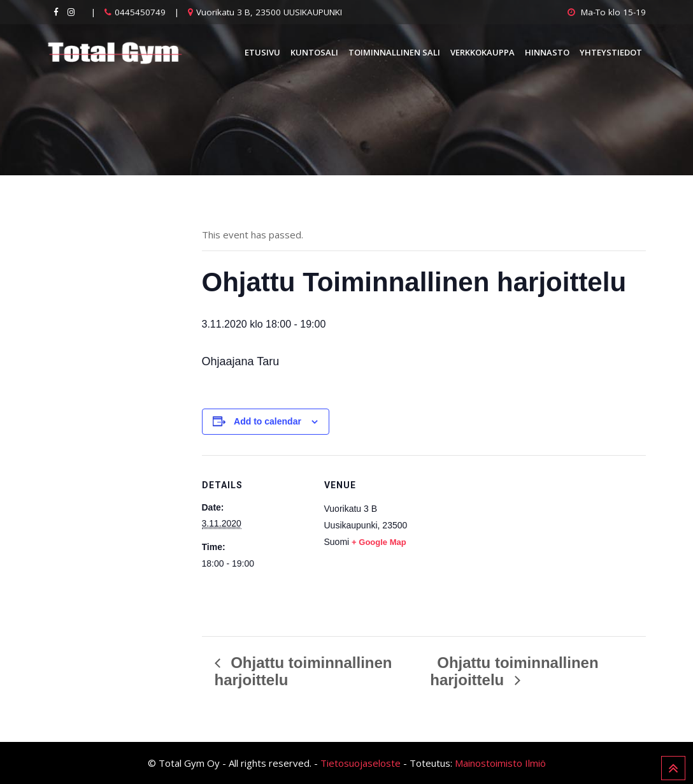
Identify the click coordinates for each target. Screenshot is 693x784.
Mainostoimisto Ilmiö (500, 763)
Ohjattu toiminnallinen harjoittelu (514, 671)
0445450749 (140, 12)
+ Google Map (379, 542)
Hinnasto (547, 52)
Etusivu (262, 52)
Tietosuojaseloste (361, 763)
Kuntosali (314, 52)
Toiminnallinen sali (394, 52)
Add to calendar (268, 421)
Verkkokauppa (482, 52)
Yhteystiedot (611, 52)
